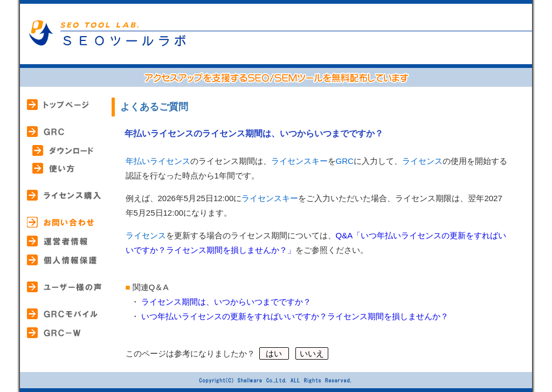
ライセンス (422, 161)
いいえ (312, 353)
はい (274, 353)
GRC (345, 161)
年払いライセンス (158, 161)
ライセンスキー (299, 161)
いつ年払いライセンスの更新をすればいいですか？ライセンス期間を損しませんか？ (295, 316)
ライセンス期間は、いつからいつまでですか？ (226, 302)
